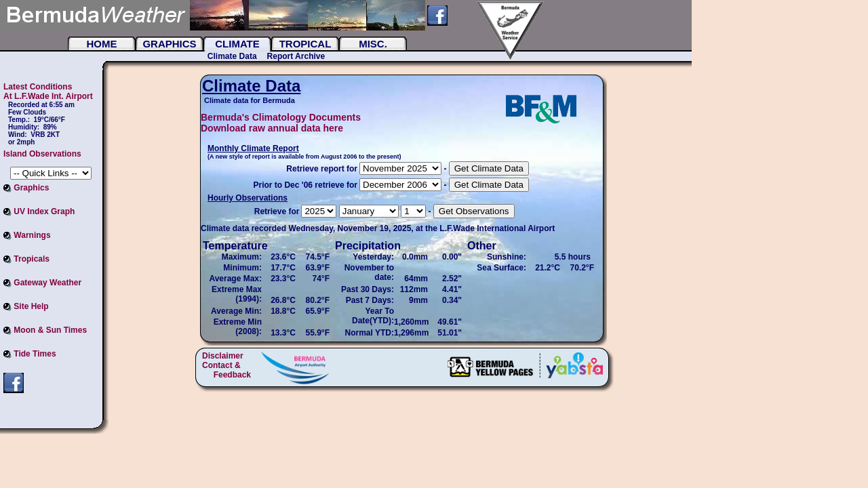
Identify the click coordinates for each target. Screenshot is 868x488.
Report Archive (296, 56)
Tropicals (26, 259)
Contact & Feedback (226, 370)
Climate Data (232, 56)
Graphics (169, 44)
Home (102, 44)
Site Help (26, 306)
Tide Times (30, 354)
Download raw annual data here (272, 128)
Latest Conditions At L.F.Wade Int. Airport (48, 91)
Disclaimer (223, 356)
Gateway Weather (42, 283)
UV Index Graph (39, 211)
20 (400, 168)
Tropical (305, 44)
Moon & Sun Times (45, 330)
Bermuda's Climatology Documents (281, 117)
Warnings (27, 235)
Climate (237, 44)
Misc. (373, 44)
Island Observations (42, 154)
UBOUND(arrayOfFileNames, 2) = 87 (400, 185)
